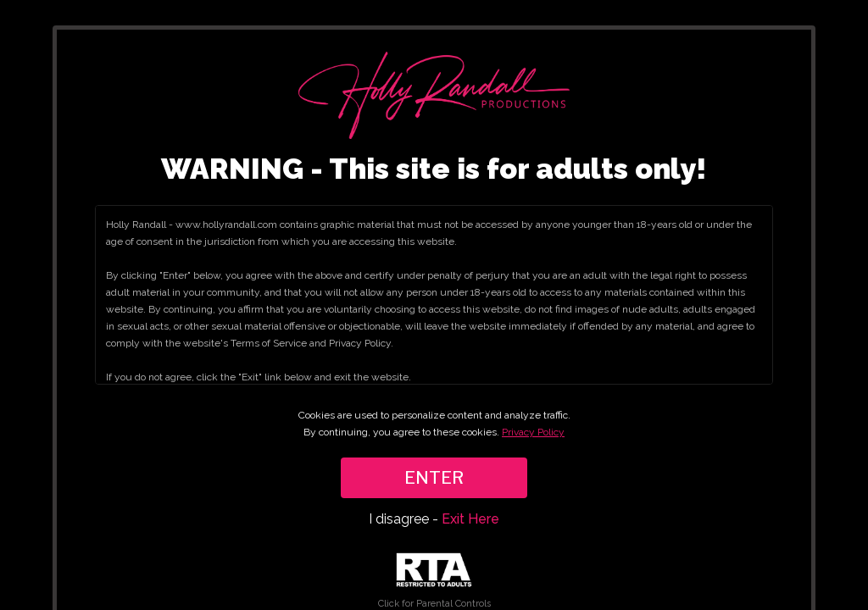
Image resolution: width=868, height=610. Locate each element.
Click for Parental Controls (434, 581)
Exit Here (470, 519)
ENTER (434, 478)
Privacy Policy (533, 432)
